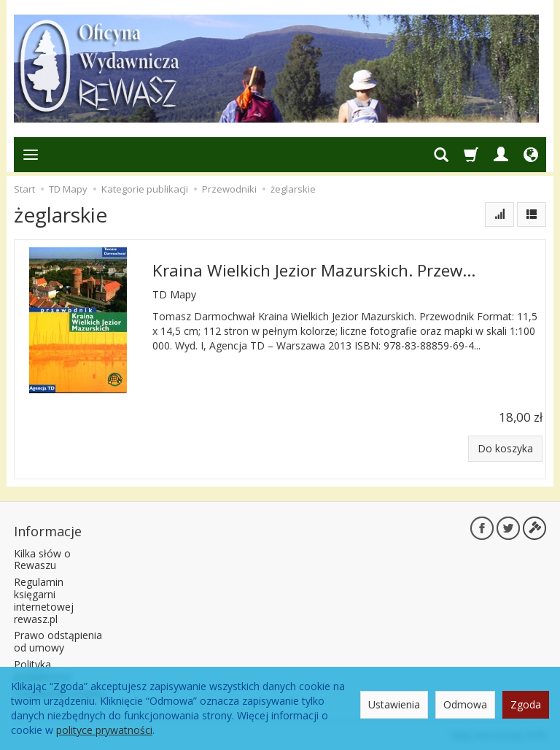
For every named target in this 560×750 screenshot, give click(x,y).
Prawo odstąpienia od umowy (58, 641)
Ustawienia (394, 704)
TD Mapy (174, 294)
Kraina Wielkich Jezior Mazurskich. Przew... (314, 270)
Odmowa (465, 704)
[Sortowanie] (499, 214)
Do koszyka (505, 448)
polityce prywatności (104, 730)
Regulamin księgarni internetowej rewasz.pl (44, 600)
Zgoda (526, 704)
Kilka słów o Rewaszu (42, 560)
